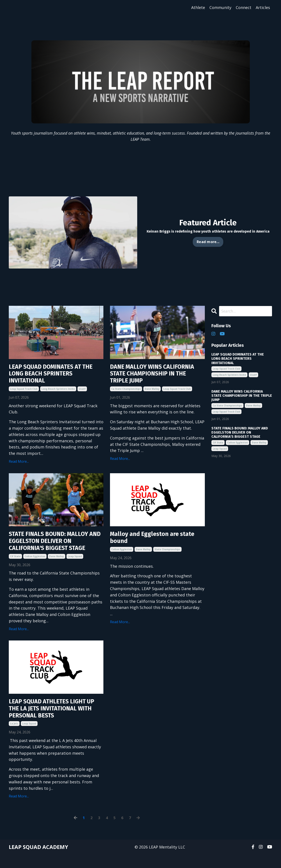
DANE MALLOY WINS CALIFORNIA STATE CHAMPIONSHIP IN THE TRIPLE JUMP (155, 379)
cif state (15, 567)
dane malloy (152, 400)
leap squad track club (24, 392)
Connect (244, 7)
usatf (82, 392)
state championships (167, 559)
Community (220, 7)
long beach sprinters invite (58, 392)
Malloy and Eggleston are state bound (157, 546)
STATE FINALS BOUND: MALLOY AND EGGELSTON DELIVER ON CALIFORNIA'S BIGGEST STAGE (54, 550)
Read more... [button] (208, 242)
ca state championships (126, 400)
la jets (14, 737)
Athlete (198, 7)
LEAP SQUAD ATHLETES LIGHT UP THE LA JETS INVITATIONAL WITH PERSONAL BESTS (53, 720)
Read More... (19, 464)
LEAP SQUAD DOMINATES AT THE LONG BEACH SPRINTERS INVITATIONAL (51, 375)
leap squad (75, 567)
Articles (263, 7)
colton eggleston (35, 567)
